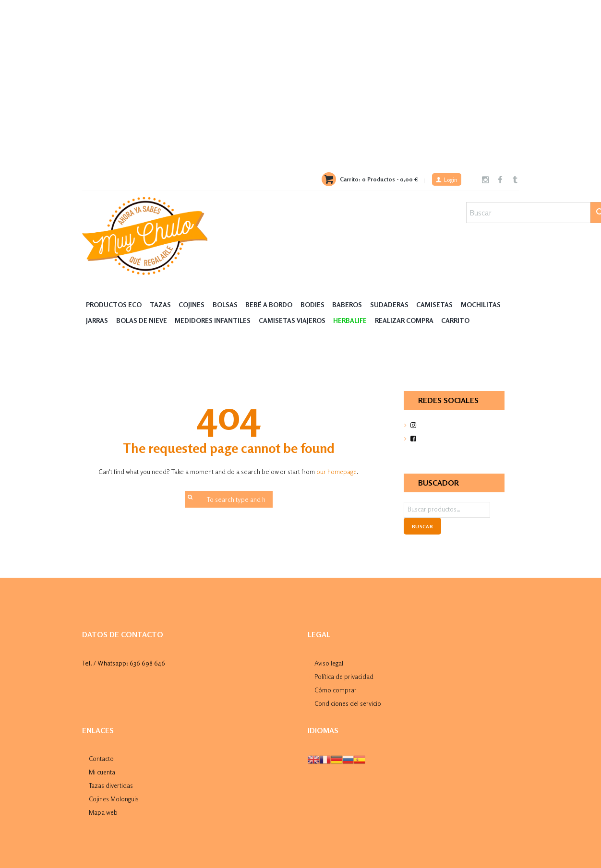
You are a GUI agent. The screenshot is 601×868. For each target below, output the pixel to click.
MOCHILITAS (482, 305)
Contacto (102, 757)
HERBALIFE (351, 321)
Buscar (422, 526)
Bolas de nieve (142, 321)
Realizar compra (405, 321)
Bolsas (226, 305)
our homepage (337, 472)
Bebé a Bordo (270, 305)
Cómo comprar (336, 689)
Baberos (348, 305)
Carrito (456, 321)
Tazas (160, 305)
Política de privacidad (345, 676)
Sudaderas (390, 305)
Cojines (192, 305)
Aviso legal (329, 663)
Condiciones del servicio (349, 702)
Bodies (313, 305)
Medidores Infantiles (213, 321)
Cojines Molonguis (114, 797)
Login (450, 180)
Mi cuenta (102, 770)
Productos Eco (114, 305)
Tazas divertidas (111, 783)
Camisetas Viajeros (293, 321)
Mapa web (103, 810)
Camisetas (436, 305)
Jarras (97, 321)
